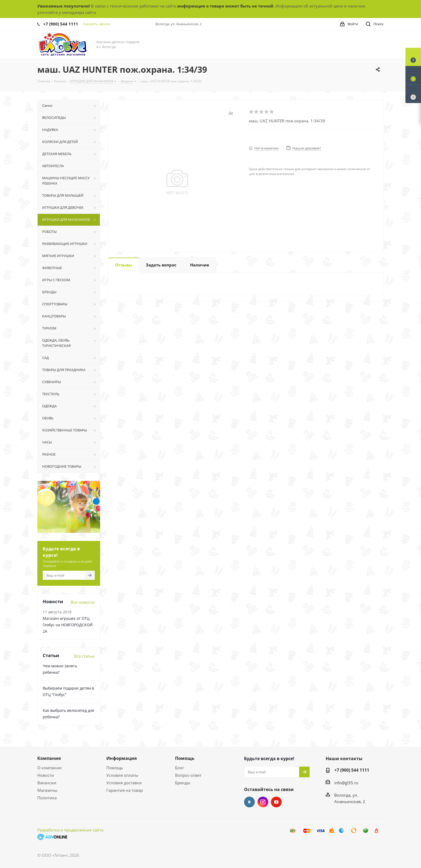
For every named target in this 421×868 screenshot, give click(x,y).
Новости (46, 775)
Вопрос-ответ (188, 775)
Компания (49, 758)
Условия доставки (124, 783)
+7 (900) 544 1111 (61, 24)
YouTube (276, 802)
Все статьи (84, 656)
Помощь (115, 768)
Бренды (183, 783)
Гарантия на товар (125, 790)
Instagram (263, 802)
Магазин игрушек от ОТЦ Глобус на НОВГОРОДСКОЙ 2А (68, 625)
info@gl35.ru (346, 783)
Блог (179, 768)
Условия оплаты (122, 775)
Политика (47, 798)
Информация (121, 758)
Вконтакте (249, 802)
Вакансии (47, 783)
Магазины (47, 790)
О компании (50, 768)
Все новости (83, 602)
